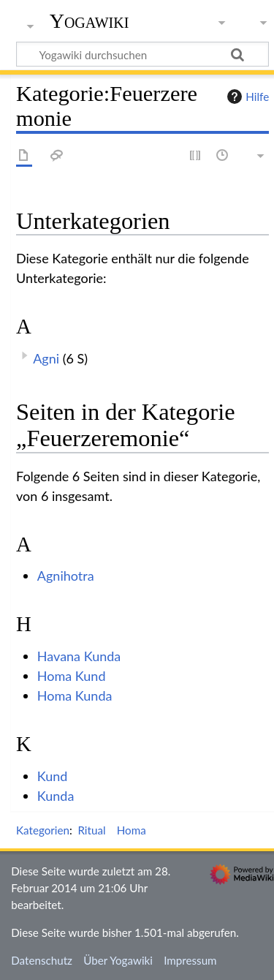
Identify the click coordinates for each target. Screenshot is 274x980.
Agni (46, 358)
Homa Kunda (75, 696)
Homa (132, 830)
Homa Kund (72, 676)
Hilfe (246, 97)
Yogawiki (90, 21)
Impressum (190, 960)
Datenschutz (42, 960)
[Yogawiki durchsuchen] (142, 54)
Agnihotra (66, 576)
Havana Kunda (79, 656)
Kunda (56, 796)
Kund (53, 776)
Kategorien (43, 830)
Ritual (91, 830)
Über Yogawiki (118, 960)
